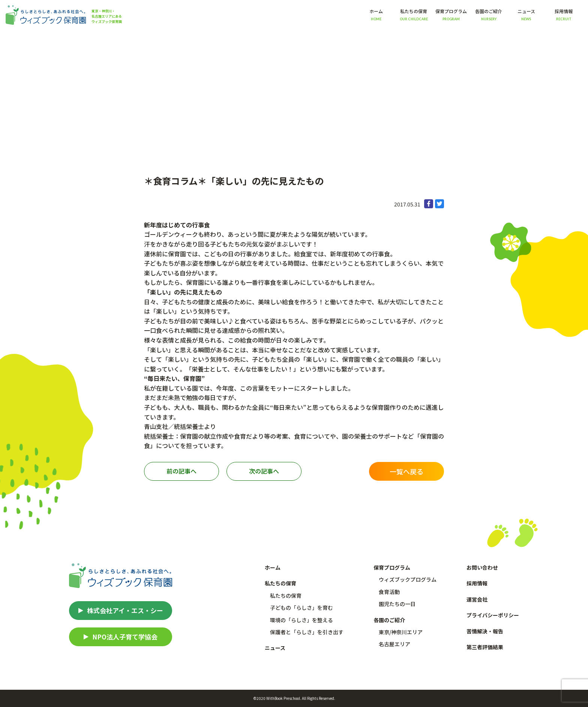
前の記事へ (181, 471)
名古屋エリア (394, 644)
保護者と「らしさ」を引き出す (307, 632)
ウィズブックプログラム (408, 579)
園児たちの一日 (397, 604)
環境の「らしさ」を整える (301, 620)
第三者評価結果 (485, 647)
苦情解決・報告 (485, 631)
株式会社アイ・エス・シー (125, 610)
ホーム (376, 14)
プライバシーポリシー (493, 615)
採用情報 (564, 14)
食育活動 (389, 592)
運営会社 (477, 599)
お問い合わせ (482, 567)
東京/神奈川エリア (401, 632)
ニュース (526, 14)
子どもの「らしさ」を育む (301, 608)
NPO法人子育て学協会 (125, 637)
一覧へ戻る (406, 471)
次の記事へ (264, 471)
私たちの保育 (286, 596)
